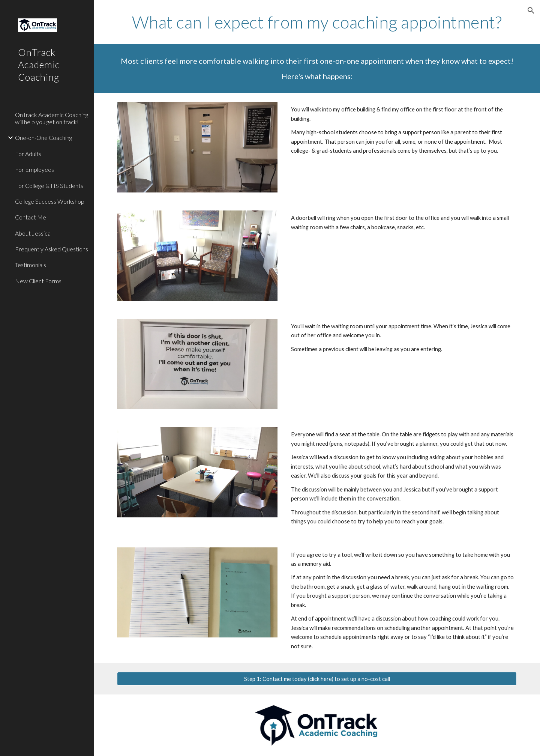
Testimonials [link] (31, 265)
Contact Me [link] (31, 217)
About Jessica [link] (33, 233)
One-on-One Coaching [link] (43, 138)
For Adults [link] (28, 154)
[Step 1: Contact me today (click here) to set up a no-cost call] (317, 679)
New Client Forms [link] (38, 281)
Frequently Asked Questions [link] (52, 249)
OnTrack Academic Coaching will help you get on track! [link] (52, 118)
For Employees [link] (34, 169)
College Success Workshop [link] (50, 201)
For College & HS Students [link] (49, 186)
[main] (317, 22)
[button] (531, 11)
